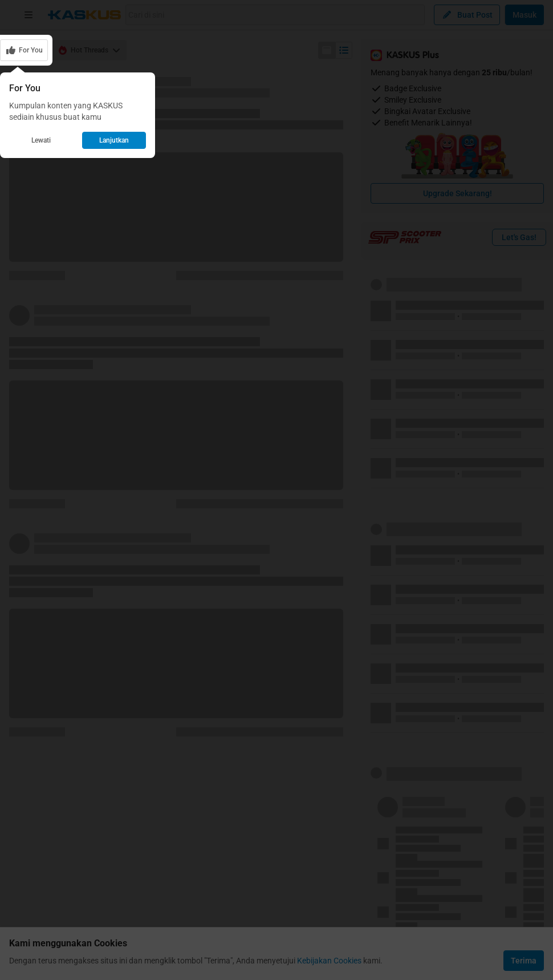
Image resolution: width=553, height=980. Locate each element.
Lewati (41, 140)
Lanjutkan (114, 140)
